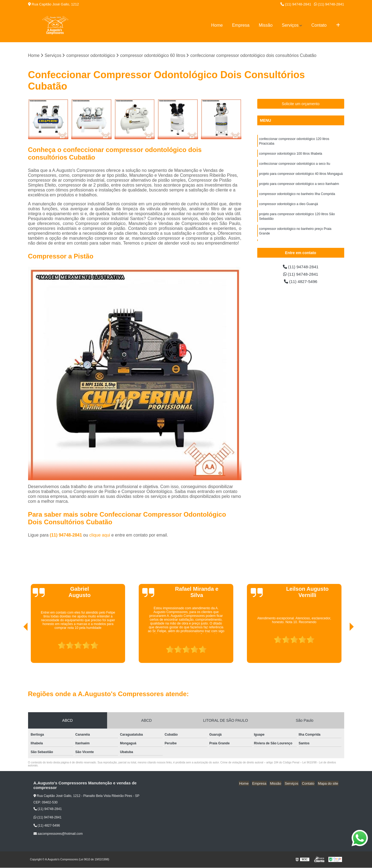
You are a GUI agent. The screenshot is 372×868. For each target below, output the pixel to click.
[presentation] (18, 648)
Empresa (241, 25)
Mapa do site (328, 783)
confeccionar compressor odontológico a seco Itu (295, 165)
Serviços (290, 25)
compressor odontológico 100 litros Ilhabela (291, 154)
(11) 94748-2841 (296, 4)
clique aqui (100, 535)
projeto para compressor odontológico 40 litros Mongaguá (301, 175)
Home (217, 25)
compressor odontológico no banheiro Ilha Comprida (297, 196)
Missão (266, 25)
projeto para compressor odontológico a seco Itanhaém (299, 185)
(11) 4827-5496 (301, 282)
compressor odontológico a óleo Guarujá (289, 206)
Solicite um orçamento (301, 104)
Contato (319, 25)
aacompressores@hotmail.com (58, 834)
